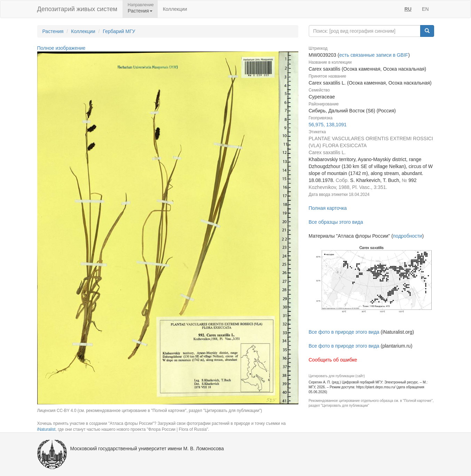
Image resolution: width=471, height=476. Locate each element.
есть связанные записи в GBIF (374, 55)
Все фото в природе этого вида (344, 332)
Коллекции (175, 9)
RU (408, 9)
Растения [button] (140, 11)
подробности (408, 236)
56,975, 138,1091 (328, 125)
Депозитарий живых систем (77, 9)
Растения (53, 31)
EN (425, 9)
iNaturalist (46, 429)
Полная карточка (328, 208)
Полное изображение (61, 48)
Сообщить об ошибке (333, 360)
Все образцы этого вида (336, 222)
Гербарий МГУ (119, 31)
